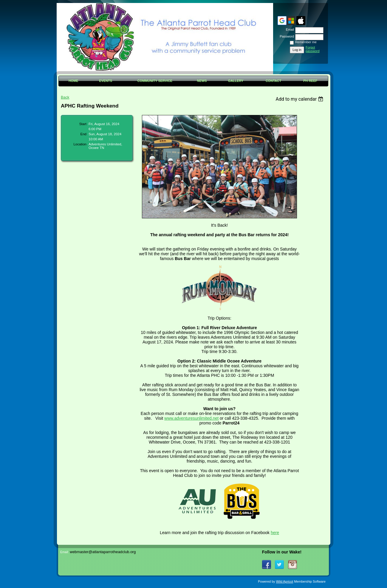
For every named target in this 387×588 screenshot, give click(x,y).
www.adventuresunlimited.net (191, 418)
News (202, 81)
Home (73, 81)
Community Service (155, 81)
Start (83, 124)
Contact (273, 81)
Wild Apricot (285, 581)
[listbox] (300, 99)
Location (80, 144)
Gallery (236, 81)
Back (65, 97)
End (84, 134)
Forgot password (313, 49)
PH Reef (310, 81)
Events (106, 81)
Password (286, 36)
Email (289, 29)
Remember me (306, 42)
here (275, 533)
